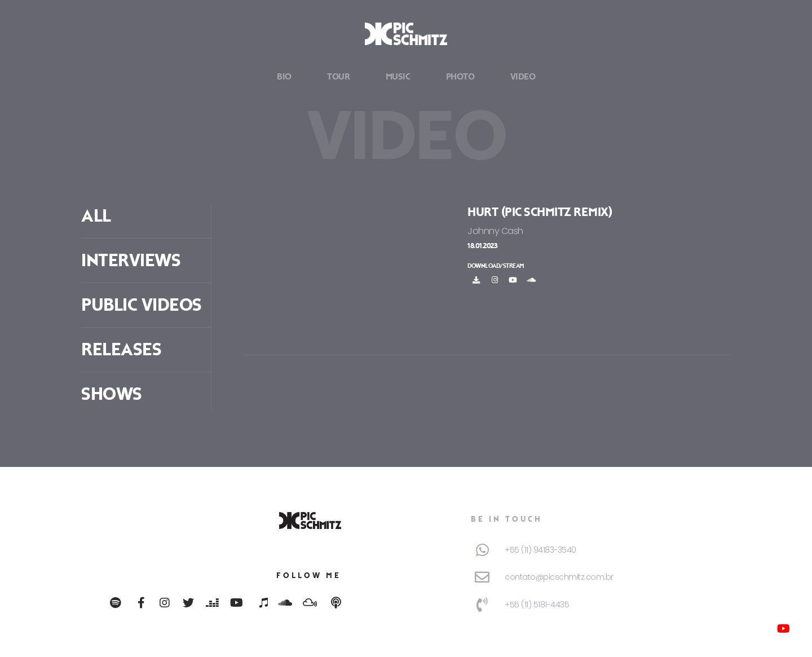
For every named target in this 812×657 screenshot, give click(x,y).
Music (398, 77)
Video (523, 77)
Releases (121, 350)
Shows (112, 394)
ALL (96, 216)
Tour (338, 77)
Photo (460, 77)
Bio (284, 77)
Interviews (131, 261)
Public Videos (142, 305)
